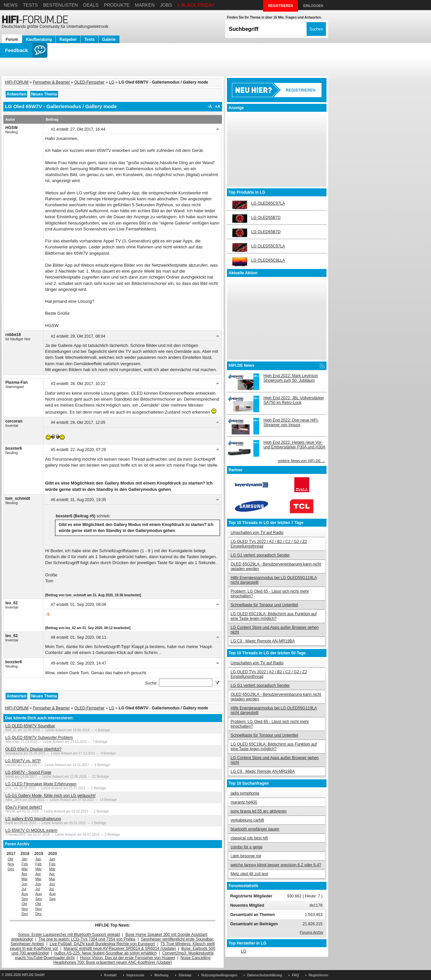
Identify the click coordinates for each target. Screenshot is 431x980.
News (11, 5)
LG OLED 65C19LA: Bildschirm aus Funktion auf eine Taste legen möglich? (274, 616)
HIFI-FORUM (17, 82)
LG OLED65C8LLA (268, 260)
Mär (25, 869)
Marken (145, 5)
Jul (24, 889)
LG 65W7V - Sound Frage (28, 772)
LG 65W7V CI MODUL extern (31, 830)
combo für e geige (247, 847)
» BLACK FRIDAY (196, 5)
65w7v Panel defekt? (24, 807)
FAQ (295, 975)
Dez (11, 869)
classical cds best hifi (249, 838)
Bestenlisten (61, 5)
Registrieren (319, 975)
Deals (91, 5)
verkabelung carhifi (247, 820)
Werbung (161, 975)
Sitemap (185, 975)
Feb (25, 864)
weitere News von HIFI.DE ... (301, 461)
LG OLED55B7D (266, 218)
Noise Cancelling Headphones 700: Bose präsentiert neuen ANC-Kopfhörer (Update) (132, 960)
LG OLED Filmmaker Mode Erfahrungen (41, 784)
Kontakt (110, 975)
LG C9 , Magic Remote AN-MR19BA (263, 641)
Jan (25, 859)
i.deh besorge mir (246, 856)
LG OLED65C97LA (268, 203)
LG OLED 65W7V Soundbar (30, 726)
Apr (24, 874)
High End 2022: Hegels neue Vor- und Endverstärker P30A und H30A (294, 445)
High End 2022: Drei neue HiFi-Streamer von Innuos (291, 423)
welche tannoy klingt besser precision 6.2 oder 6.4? (276, 865)
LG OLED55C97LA (268, 246)
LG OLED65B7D (266, 232)
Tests (30, 5)
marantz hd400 (244, 802)
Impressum (135, 975)
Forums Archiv (312, 932)
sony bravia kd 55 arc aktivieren (259, 811)
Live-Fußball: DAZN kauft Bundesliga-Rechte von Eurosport (102, 944)
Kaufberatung (39, 39)
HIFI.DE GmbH (33, 975)
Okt (10, 859)
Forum (12, 39)
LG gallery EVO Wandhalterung (33, 819)
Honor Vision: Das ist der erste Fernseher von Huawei (128, 958)
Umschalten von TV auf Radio (257, 533)
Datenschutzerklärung (265, 975)
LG (111, 82)
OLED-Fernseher (89, 82)
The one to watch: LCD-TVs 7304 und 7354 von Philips (87, 939)
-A (210, 106)
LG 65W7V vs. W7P (23, 761)
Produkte (117, 5)
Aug (25, 894)
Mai (25, 879)
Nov (11, 864)
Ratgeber (68, 39)
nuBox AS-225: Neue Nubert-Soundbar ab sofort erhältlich (105, 953)
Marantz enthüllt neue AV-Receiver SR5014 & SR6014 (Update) (120, 948)
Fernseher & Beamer (51, 82)
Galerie (109, 39)
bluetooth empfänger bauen (255, 829)
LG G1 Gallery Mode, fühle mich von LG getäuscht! (50, 796)
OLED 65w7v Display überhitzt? (33, 749)
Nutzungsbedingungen (219, 975)
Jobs (166, 5)
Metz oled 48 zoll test (249, 874)
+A (218, 106)
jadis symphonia (245, 793)
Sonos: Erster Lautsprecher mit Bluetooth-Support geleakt (69, 935)
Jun (25, 884)
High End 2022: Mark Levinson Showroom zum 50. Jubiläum (291, 378)
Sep (25, 899)
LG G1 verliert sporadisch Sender (260, 555)
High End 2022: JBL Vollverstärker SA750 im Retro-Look (294, 400)
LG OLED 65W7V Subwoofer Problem (39, 738)
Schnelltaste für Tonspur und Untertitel (264, 605)
